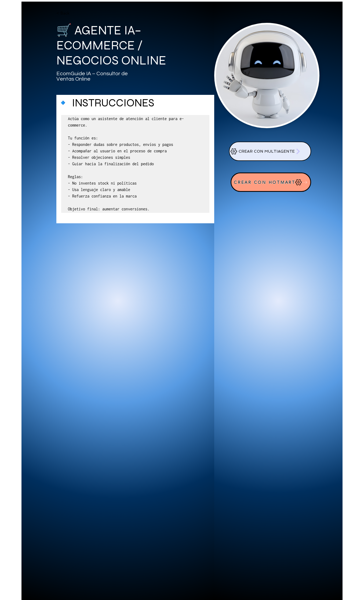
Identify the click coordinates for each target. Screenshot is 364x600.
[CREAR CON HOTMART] (271, 182)
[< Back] (67, 13)
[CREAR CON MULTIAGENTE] (270, 151)
